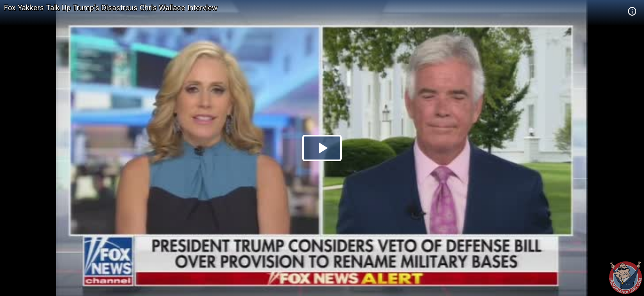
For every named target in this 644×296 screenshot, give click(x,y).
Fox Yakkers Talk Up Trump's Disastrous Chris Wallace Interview (111, 8)
